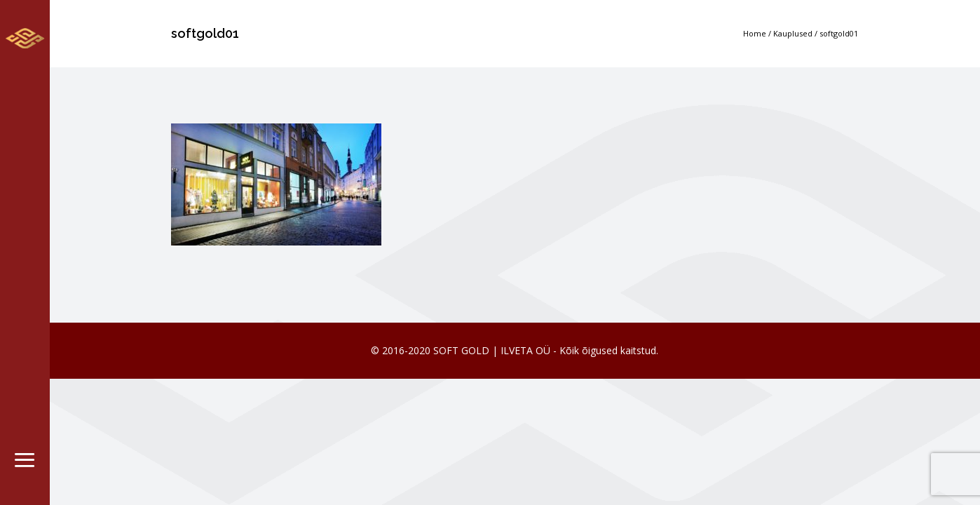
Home (755, 33)
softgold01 (839, 33)
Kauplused (793, 33)
